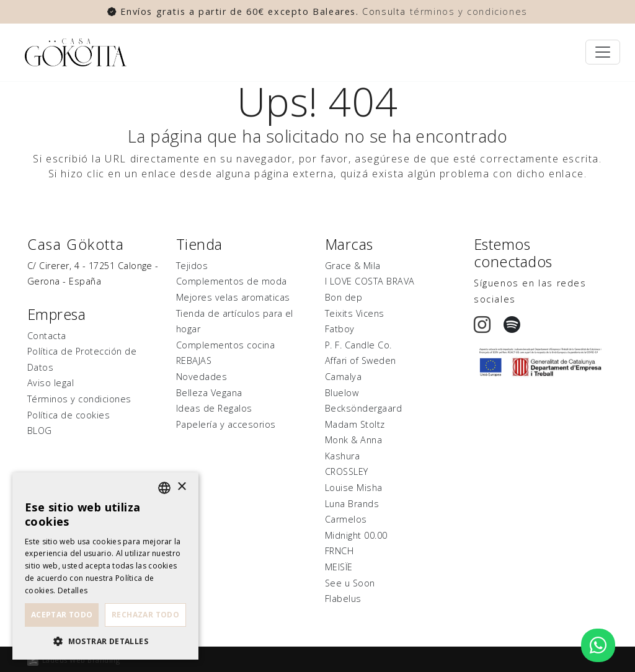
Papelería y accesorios (226, 424)
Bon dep (344, 297)
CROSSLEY (347, 471)
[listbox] (164, 488)
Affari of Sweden (361, 360)
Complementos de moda (232, 281)
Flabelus (343, 599)
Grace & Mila (353, 266)
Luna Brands (352, 504)
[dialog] (105, 566)
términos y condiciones (469, 11)
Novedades (202, 377)
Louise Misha (354, 488)
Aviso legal (51, 383)
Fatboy (340, 329)
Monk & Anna (353, 440)
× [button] (181, 487)
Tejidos (192, 266)
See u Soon (350, 583)
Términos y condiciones (79, 399)
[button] (105, 641)
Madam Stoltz (355, 424)
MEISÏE (339, 567)
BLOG (40, 431)
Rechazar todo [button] (145, 615)
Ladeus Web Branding (81, 660)
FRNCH (339, 551)
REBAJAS (194, 360)
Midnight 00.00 (356, 535)
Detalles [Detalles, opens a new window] (73, 590)
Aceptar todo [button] (62, 615)
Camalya (343, 377)
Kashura (342, 456)
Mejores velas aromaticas (233, 297)
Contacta (47, 336)
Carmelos (346, 519)
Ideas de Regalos (214, 408)
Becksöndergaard (363, 408)
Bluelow (342, 393)
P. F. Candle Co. (358, 345)
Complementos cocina (225, 345)
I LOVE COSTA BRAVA (370, 281)
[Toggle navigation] (603, 52)
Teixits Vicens (355, 313)
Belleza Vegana (209, 393)
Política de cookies (69, 415)
